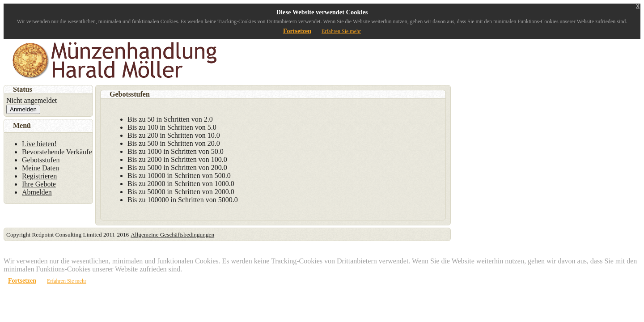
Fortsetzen (297, 31)
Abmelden (37, 192)
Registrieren (39, 176)
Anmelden (23, 109)
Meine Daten (40, 168)
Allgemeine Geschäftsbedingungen (172, 235)
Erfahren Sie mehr (341, 31)
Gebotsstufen (41, 160)
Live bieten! (39, 144)
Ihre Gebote (39, 184)
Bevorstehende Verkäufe (57, 152)
